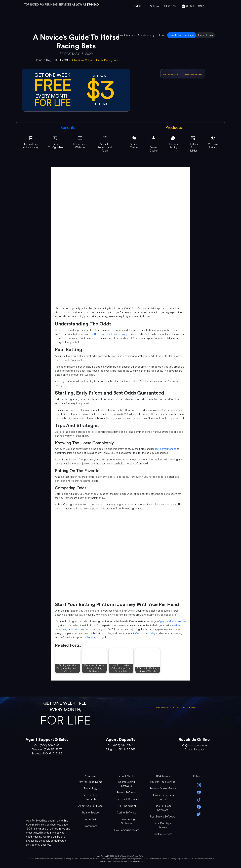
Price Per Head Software (163, 808)
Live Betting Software (127, 830)
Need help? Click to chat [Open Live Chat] (173, 74)
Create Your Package (182, 35)
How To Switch (90, 819)
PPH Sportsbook (127, 806)
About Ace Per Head (90, 806)
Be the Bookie (90, 813)
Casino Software (127, 813)
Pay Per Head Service (163, 782)
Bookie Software (127, 792)
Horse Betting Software (127, 821)
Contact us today (145, 633)
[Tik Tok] (199, 799)
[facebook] (199, 807)
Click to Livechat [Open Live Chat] (194, 750)
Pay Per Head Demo (90, 782)
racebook (61, 629)
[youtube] (199, 792)
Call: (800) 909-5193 (146, 6)
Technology (90, 788)
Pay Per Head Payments (90, 797)
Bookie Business (163, 834)
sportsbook (77, 629)
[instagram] (199, 785)
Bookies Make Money (163, 788)
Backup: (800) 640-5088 (193, 74)
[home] (38, 60)
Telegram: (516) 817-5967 (47, 750)
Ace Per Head (103, 856)
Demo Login (205, 35)
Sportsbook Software (127, 799)
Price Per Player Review (163, 825)
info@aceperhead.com (194, 745)
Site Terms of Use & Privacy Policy (131, 856)
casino (176, 625)
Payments (106, 35)
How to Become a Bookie (163, 797)
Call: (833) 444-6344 (120, 745)
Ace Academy (146, 35)
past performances (165, 449)
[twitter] (199, 814)
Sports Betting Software (127, 784)
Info (162, 35)
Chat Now (170, 6)
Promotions (90, 826)
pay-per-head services (173, 621)
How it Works (125, 35)
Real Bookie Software (163, 817)
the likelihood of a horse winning (108, 334)
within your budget (95, 637)
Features (91, 35)
